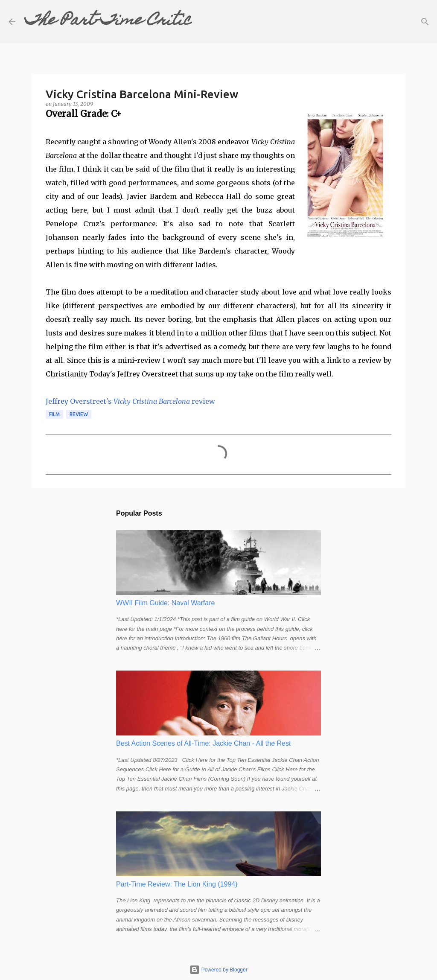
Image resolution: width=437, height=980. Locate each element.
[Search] (204, 22)
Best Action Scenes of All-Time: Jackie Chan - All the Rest (203, 743)
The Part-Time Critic (108, 21)
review (79, 414)
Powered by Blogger (218, 970)
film (54, 414)
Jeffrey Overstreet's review (130, 401)
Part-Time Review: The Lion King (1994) (177, 884)
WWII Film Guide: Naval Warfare (165, 603)
